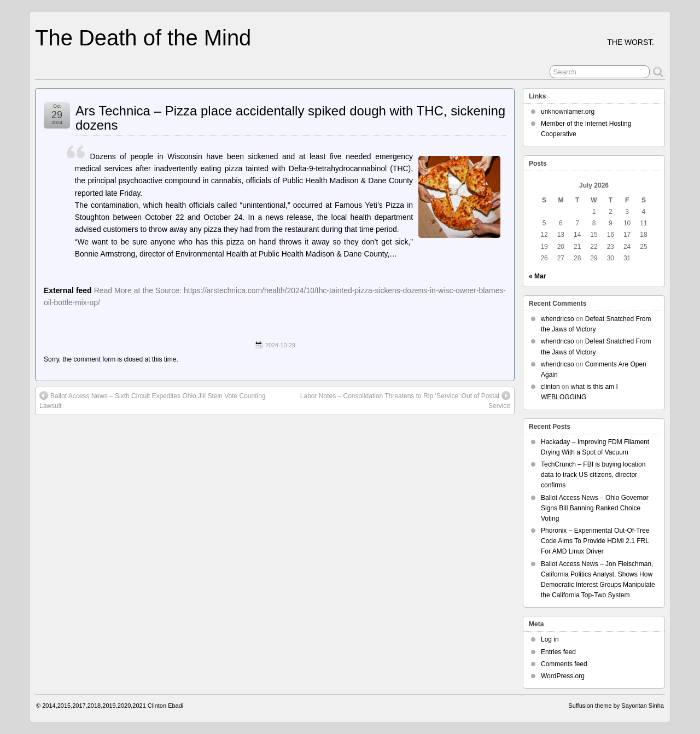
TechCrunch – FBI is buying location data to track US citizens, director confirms (593, 475)
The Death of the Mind (143, 38)
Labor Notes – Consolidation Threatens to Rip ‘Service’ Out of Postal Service (405, 400)
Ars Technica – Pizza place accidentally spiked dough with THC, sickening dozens (290, 118)
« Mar (537, 276)
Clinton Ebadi (165, 706)
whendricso (558, 319)
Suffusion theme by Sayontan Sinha (616, 706)
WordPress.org (563, 676)
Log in (550, 639)
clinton (550, 387)
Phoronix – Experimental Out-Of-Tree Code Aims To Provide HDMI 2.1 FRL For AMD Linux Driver (595, 541)
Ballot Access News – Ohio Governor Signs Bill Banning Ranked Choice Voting (595, 508)
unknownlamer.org (568, 112)
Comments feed (564, 664)
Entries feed (558, 652)
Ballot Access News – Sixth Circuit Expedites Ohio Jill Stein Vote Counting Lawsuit (153, 400)
